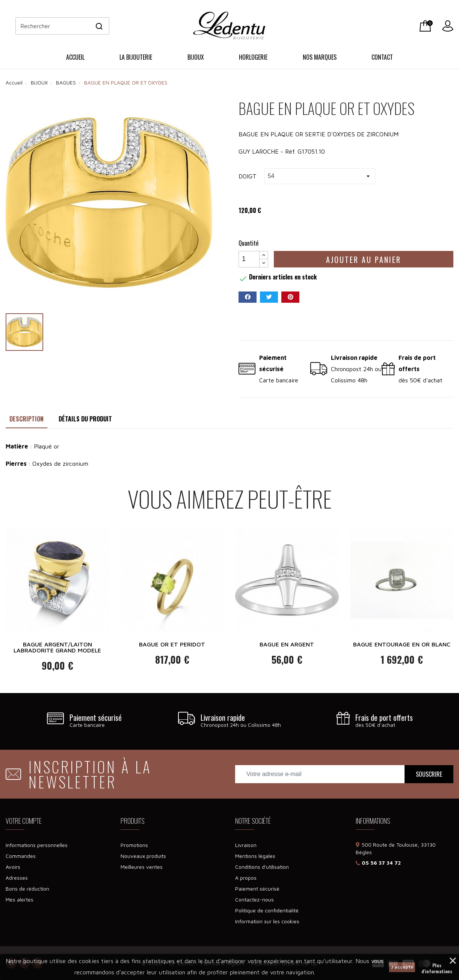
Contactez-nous (254, 899)
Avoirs (13, 867)
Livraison (246, 845)
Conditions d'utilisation (262, 867)
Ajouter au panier (364, 260)
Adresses (17, 878)
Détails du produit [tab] (85, 419)
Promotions (134, 845)
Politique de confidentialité (267, 910)
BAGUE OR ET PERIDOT (172, 644)
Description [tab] (26, 419)
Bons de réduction (27, 889)
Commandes (21, 856)
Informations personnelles (37, 845)
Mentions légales (255, 856)
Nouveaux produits (143, 856)
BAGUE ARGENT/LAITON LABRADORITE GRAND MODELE (57, 647)
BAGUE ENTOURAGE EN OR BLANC (402, 644)
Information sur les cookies (267, 921)
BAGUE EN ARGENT (287, 644)
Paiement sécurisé (257, 889)
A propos (246, 878)
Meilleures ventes (142, 867)
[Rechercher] (62, 26)
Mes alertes (20, 899)
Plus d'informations (437, 966)
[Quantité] (249, 259)
